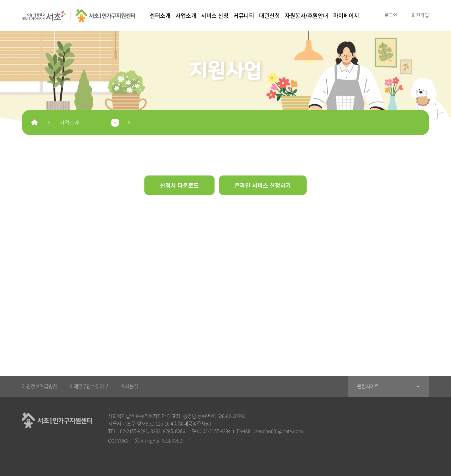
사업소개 (186, 15)
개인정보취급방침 (39, 386)
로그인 (391, 15)
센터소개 (160, 15)
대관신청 (269, 15)
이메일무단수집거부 (89, 386)
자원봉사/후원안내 (306, 15)
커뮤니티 (244, 15)
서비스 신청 (215, 15)
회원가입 (420, 15)
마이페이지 (346, 15)
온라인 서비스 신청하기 (263, 185)
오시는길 (129, 386)
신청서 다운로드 (179, 185)
